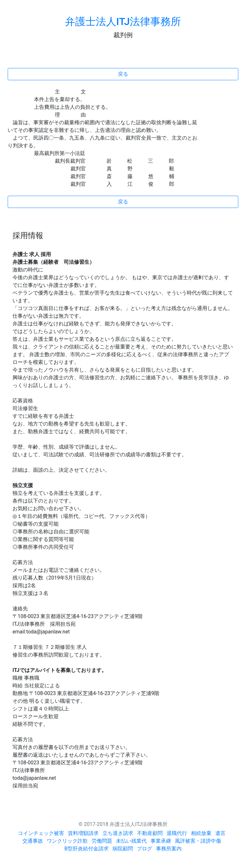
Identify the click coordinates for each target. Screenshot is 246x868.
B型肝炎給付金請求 (86, 849)
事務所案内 (169, 849)
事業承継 (161, 841)
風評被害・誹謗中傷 (198, 841)
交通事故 (33, 841)
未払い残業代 (131, 841)
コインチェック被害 (41, 833)
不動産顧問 (150, 833)
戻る (123, 74)
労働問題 (102, 841)
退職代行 (177, 833)
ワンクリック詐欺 (67, 841)
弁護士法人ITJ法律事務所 (123, 21)
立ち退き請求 (118, 833)
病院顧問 (123, 849)
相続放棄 (201, 833)
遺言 (220, 833)
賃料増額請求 (83, 833)
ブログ (144, 849)
